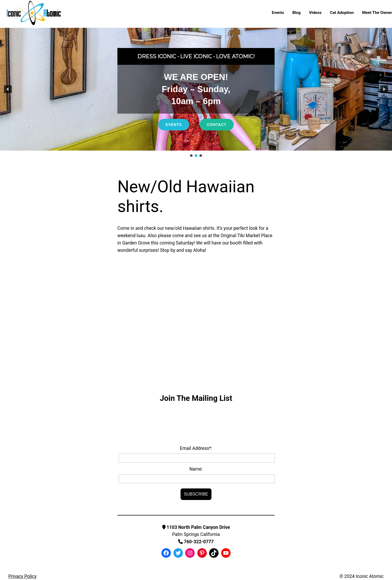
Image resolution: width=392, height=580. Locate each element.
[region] (196, 93)
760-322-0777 (196, 542)
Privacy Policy (22, 576)
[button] (8, 89)
